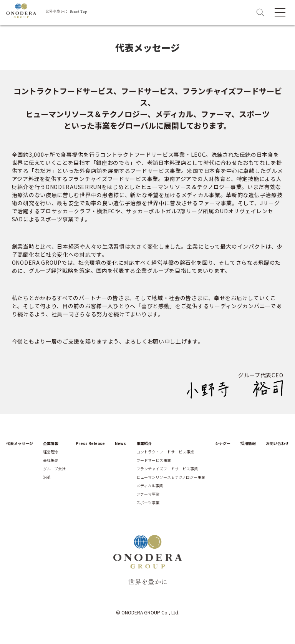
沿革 (47, 477)
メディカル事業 (150, 486)
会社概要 (51, 460)
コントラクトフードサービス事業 (165, 452)
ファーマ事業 (148, 494)
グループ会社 (54, 469)
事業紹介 (144, 443)
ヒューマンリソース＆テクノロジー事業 (171, 477)
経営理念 (51, 452)
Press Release (90, 443)
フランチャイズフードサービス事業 (167, 469)
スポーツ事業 (148, 503)
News (120, 443)
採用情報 (248, 443)
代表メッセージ (20, 443)
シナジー (223, 443)
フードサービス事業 (154, 460)
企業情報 (51, 443)
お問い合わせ (277, 443)
